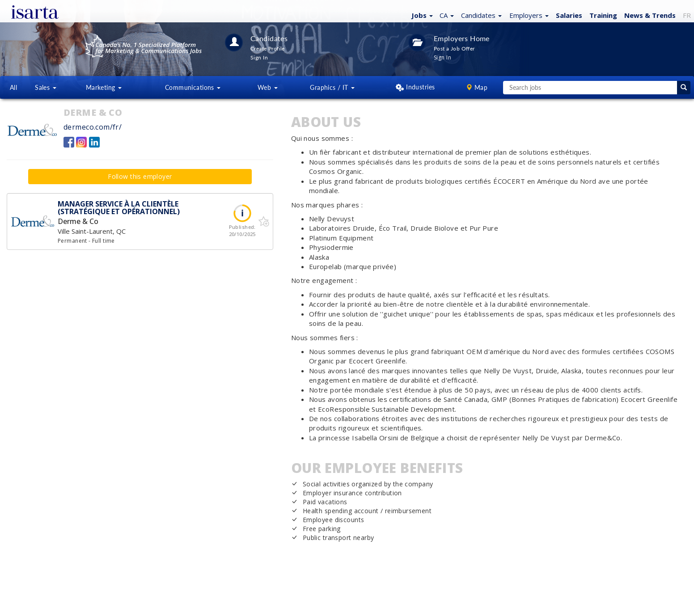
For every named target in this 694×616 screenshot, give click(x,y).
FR (687, 15)
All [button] (13, 87)
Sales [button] (46, 87)
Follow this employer (140, 176)
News (650, 15)
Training (603, 15)
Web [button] (268, 87)
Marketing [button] (104, 87)
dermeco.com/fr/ (93, 127)
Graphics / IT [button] (332, 87)
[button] (421, 15)
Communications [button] (193, 87)
